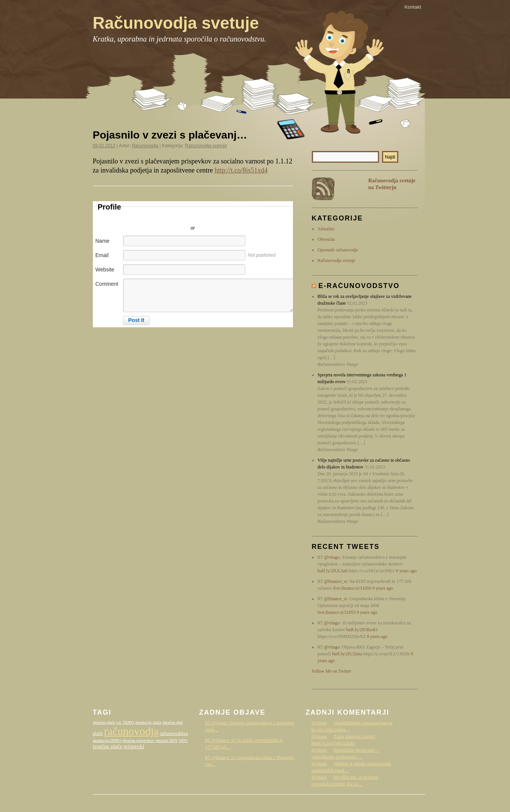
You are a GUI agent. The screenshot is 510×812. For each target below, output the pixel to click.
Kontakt (413, 7)
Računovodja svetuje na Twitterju (392, 184)
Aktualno (326, 229)
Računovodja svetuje (176, 23)
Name (102, 241)
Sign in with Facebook (227, 217)
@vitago (332, 557)
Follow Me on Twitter (332, 671)
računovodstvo (174, 733)
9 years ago (406, 571)
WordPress (365, 802)
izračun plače (108, 746)
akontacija (143, 722)
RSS (323, 189)
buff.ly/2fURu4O (362, 630)
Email (102, 255)
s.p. (119, 722)
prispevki (134, 746)
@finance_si (336, 581)
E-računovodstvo (359, 286)
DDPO (129, 722)
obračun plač (173, 722)
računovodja (131, 731)
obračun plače (104, 722)
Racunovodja (145, 146)
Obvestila (326, 239)
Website (105, 270)
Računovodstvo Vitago (402, 802)
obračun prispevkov (138, 740)
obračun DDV (166, 740)
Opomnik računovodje (338, 250)
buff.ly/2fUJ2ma (347, 654)
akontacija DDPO (107, 740)
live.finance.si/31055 (337, 612)
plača (157, 722)
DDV (183, 740)
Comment (107, 284)
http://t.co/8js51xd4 (241, 170)
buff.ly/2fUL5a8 (332, 571)
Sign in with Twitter (159, 217)
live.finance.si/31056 (352, 588)
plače (98, 733)
